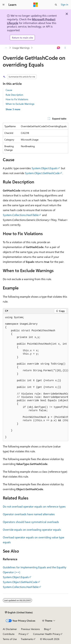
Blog (46, 629)
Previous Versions (30, 629)
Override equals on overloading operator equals (32, 530)
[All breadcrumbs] (6, 48)
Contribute (9, 634)
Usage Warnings (21, 48)
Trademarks (27, 639)
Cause (9, 90)
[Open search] (56, 5)
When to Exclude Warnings (20, 104)
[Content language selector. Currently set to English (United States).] (19, 612)
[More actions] (65, 48)
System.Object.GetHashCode (42, 173)
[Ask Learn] (59, 48)
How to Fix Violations (17, 99)
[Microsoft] (36, 5)
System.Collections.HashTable (21, 215)
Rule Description (14, 95)
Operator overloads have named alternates (29, 514)
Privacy (22, 634)
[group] (35, 377)
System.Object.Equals (45, 168)
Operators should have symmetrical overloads (31, 522)
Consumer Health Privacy (47, 634)
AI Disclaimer (10, 629)
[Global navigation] (4, 5)
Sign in (65, 4)
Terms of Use (10, 639)
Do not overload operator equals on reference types (34, 506)
